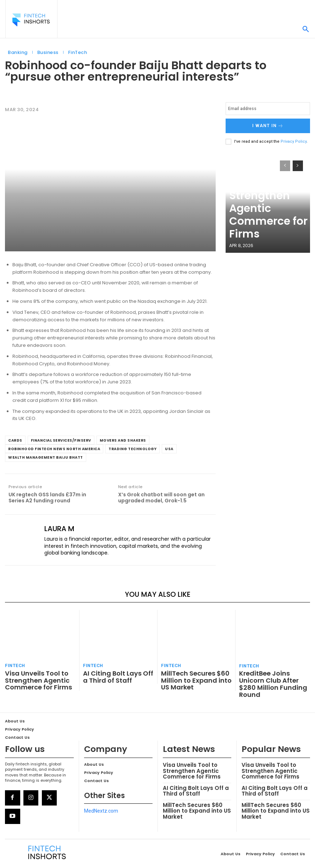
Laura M (59, 529)
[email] (268, 109)
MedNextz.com (101, 794)
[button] (306, 29)
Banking (18, 53)
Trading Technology (132, 449)
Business (48, 53)
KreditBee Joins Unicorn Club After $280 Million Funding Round (270, 676)
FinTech (78, 53)
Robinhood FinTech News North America (54, 449)
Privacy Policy (294, 139)
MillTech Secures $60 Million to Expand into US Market (193, 676)
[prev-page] (285, 164)
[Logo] (31, 20)
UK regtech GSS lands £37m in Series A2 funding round (47, 498)
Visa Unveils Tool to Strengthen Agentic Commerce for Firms (259, 228)
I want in (268, 125)
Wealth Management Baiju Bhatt (46, 457)
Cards (15, 440)
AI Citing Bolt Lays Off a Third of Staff (113, 673)
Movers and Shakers (123, 440)
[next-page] (298, 164)
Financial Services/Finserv (61, 440)
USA (169, 449)
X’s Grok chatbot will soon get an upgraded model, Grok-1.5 (161, 498)
